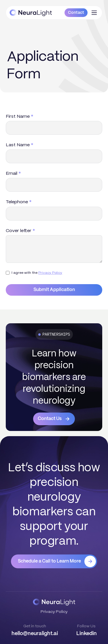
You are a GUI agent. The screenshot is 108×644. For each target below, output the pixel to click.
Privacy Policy (50, 272)
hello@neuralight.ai (35, 634)
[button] (94, 13)
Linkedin (87, 634)
